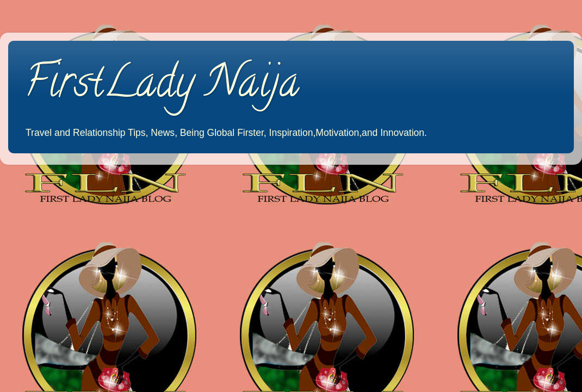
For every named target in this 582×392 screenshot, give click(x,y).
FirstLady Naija (162, 86)
